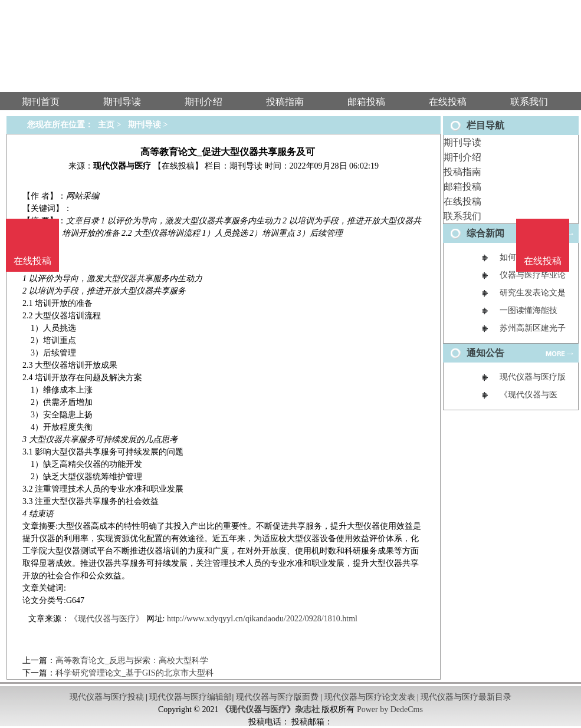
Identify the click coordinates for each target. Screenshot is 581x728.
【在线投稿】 (178, 166)
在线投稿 (462, 201)
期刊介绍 (462, 157)
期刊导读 (462, 142)
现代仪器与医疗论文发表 (370, 697)
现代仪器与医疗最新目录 (466, 697)
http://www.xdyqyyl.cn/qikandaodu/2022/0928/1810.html (262, 619)
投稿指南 (462, 172)
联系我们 (462, 216)
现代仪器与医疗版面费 (277, 697)
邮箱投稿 (462, 187)
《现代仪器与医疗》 (107, 619)
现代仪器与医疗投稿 (107, 697)
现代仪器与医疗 (122, 166)
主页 (106, 125)
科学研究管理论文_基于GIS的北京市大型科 (134, 673)
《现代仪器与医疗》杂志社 (270, 709)
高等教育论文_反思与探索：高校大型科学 (132, 661)
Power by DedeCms (390, 709)
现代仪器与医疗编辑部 (191, 697)
